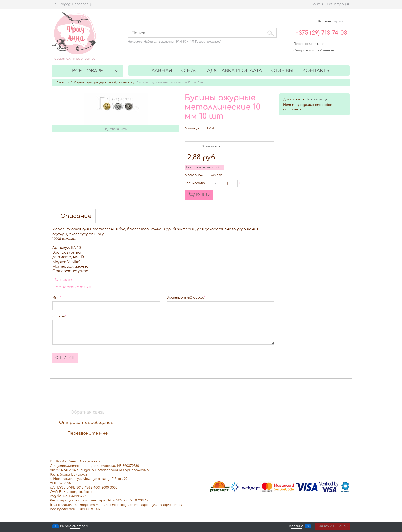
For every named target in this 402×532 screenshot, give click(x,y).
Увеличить (118, 129)
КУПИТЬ (203, 195)
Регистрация (339, 4)
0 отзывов (211, 146)
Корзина (296, 526)
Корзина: (331, 21)
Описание (76, 216)
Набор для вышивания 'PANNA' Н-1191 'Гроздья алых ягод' (182, 42)
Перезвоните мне (308, 44)
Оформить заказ (332, 526)
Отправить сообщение (314, 50)
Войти (317, 4)
